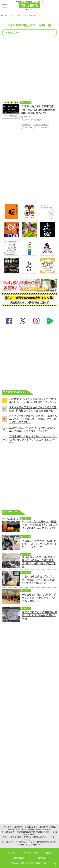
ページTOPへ (55, 864)
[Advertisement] (29, 69)
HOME (4, 16)
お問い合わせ (19, 858)
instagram (36, 321)
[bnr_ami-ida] (47, 255)
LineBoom (50, 321)
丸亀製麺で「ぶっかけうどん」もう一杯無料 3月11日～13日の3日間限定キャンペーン (33, 400)
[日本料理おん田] (29, 273)
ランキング (53, 6)
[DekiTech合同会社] (12, 273)
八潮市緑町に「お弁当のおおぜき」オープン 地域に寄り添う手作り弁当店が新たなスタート (33, 440)
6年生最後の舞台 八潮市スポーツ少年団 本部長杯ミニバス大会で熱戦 (39, 598)
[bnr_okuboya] (12, 237)
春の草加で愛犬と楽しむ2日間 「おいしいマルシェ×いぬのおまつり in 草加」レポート (40, 544)
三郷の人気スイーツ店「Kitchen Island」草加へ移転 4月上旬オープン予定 (33, 429)
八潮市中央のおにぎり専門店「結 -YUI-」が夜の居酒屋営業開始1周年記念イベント (38, 110)
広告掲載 (42, 858)
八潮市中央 (28, 128)
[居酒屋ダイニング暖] (12, 218)
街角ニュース (29, 117)
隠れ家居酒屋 (30, 16)
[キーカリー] (47, 273)
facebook (9, 321)
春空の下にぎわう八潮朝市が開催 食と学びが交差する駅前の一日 (39, 615)
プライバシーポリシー (32, 853)
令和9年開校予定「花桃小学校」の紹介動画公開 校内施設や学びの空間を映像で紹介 (33, 409)
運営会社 (50, 853)
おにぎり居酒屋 (42, 124)
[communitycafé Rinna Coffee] (12, 255)
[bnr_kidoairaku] (47, 237)
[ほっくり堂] (29, 218)
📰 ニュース (16, 16)
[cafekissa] (29, 255)
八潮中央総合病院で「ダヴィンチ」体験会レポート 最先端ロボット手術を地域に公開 (39, 580)
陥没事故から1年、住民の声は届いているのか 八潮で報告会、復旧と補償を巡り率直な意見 (39, 562)
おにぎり (27, 124)
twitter (23, 321)
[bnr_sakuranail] (47, 218)
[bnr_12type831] (29, 237)
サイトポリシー (11, 853)
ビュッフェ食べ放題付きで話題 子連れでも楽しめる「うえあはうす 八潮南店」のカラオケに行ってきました (33, 419)
